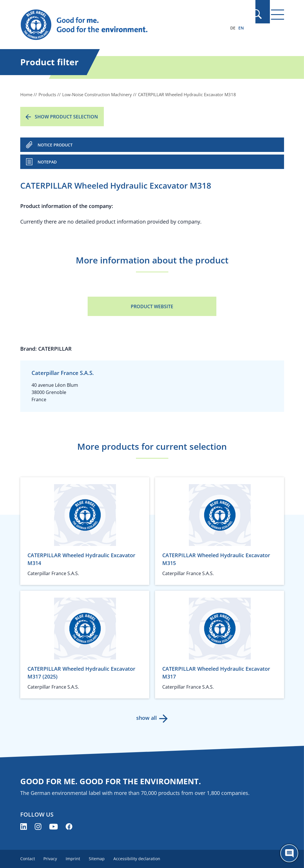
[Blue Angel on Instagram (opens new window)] (38, 827)
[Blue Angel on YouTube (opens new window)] (54, 827)
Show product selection (66, 117)
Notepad (47, 162)
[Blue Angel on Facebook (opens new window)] (69, 827)
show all (146, 718)
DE (233, 28)
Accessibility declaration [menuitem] (139, 859)
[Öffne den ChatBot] (289, 853)
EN (241, 28)
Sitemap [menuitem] (99, 859)
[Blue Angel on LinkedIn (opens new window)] (24, 827)
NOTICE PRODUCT (55, 145)
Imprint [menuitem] (74, 859)
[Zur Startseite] (113, 25)
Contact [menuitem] (28, 859)
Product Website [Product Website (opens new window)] (152, 306)
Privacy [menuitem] (51, 859)
